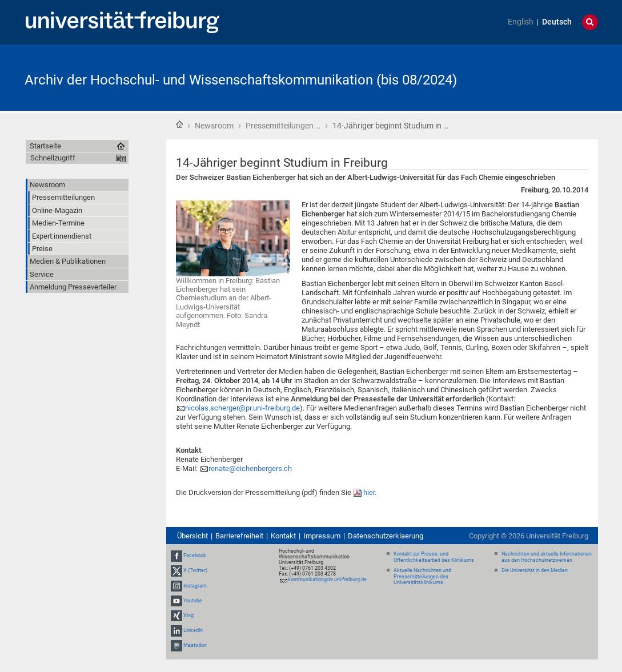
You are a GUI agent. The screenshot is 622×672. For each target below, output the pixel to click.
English (521, 22)
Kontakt (283, 536)
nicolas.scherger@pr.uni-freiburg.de (242, 408)
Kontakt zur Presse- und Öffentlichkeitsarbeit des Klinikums (434, 557)
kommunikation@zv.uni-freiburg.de (327, 580)
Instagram (195, 586)
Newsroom (214, 126)
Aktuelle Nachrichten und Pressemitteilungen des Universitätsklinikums (422, 577)
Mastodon (195, 646)
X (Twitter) (195, 570)
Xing (188, 615)
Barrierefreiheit (239, 536)
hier (369, 492)
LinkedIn (193, 630)
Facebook (195, 556)
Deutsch (557, 22)
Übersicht (192, 536)
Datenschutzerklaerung (386, 536)
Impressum (322, 536)
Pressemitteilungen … (283, 126)
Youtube (193, 601)
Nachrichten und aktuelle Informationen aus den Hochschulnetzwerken (547, 557)
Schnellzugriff (53, 158)
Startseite (179, 124)
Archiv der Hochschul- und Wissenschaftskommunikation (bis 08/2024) (241, 80)
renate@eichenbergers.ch (250, 468)
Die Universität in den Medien (535, 570)
